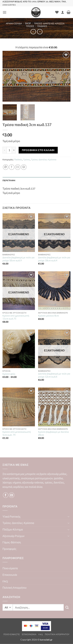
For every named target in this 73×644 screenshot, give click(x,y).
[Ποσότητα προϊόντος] (9, 150)
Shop (28, 23)
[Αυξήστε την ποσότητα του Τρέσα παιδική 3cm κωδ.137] (14, 150)
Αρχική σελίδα (14, 23)
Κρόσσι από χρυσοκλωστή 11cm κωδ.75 (16, 317)
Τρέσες (30, 26)
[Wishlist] (57, 12)
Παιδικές (42, 26)
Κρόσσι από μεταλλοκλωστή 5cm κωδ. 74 (17, 433)
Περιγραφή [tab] (9, 180)
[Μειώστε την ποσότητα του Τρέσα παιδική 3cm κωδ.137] (5, 150)
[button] (5, 12)
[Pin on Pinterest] (24, 167)
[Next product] (33, 32)
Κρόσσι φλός (9, 374)
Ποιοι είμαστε (10, 568)
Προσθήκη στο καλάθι (38, 150)
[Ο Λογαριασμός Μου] (63, 12)
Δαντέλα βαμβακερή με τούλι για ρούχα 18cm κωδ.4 (54, 259)
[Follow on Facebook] (6, 495)
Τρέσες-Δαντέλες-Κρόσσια (49, 23)
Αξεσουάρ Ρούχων (14, 536)
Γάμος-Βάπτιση (12, 542)
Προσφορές (9, 549)
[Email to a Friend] (18, 167)
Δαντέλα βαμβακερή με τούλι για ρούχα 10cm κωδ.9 (19, 259)
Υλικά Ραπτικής (12, 517)
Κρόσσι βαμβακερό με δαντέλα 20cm (53, 433)
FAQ (5, 581)
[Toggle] (68, 516)
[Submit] (67, 607)
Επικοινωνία (10, 575)
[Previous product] (40, 32)
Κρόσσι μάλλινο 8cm (48, 316)
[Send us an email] (12, 495)
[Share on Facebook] (12, 167)
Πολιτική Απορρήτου (15, 588)
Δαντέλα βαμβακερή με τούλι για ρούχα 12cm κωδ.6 (54, 375)
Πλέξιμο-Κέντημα (13, 529)
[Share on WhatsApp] (6, 167)
